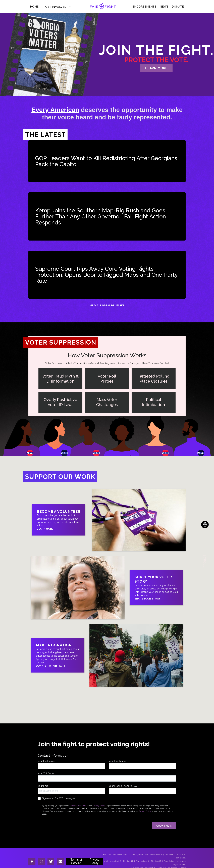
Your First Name (71, 764)
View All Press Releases (107, 306)
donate (178, 7)
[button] (58, 7)
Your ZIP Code (107, 777)
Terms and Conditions (79, 806)
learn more (156, 68)
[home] (103, 7)
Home (34, 7)
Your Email (71, 789)
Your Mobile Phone (143, 789)
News (164, 7)
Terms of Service (76, 861)
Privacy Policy (99, 806)
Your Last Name (143, 764)
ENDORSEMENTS (144, 7)
